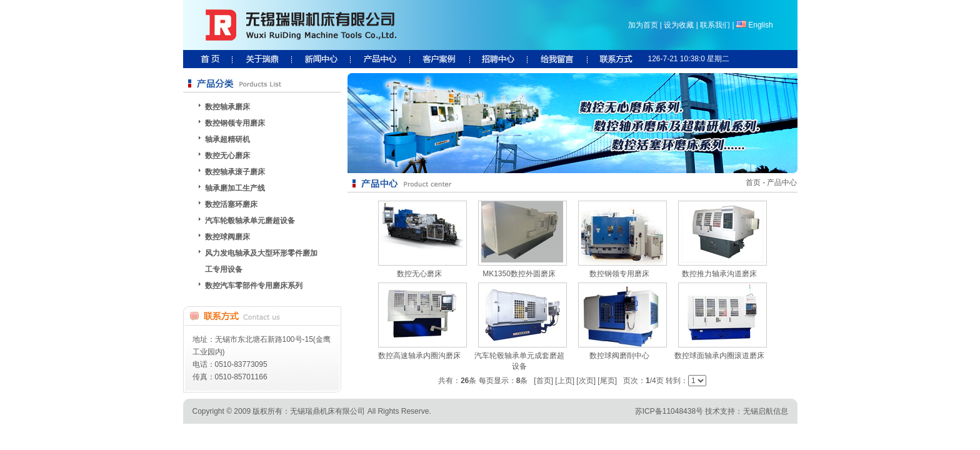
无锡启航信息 (766, 411)
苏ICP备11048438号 (669, 411)
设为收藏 (679, 25)
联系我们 (715, 25)
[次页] (586, 381)
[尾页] (607, 381)
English (760, 25)
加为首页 (643, 25)
